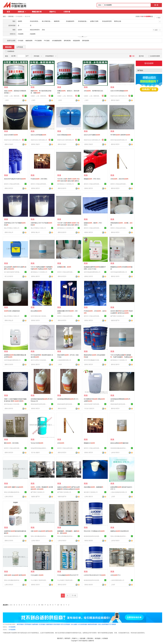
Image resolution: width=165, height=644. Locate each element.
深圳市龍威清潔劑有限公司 (92, 272)
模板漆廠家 (57, 624)
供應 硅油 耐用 (42, 531)
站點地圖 (82, 638)
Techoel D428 (37, 443)
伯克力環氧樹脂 (64, 135)
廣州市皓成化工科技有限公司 (13, 404)
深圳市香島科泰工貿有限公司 (39, 316)
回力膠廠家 (113, 624)
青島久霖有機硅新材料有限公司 (13, 492)
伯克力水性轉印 (11, 135)
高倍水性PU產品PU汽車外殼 (15, 179)
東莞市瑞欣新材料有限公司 (119, 140)
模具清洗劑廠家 (65, 624)
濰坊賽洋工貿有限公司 (91, 492)
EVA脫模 (21, 40)
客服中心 (75, 638)
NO (42, 605)
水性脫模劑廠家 (83, 624)
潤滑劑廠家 (28, 624)
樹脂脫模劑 (76, 40)
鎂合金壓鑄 (36, 311)
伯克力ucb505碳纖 (38, 135)
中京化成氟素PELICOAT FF (68, 575)
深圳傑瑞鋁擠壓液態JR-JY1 (68, 399)
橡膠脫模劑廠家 (93, 624)
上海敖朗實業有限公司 (64, 360)
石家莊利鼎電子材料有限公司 (92, 404)
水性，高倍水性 (119, 179)
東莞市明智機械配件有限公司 (92, 360)
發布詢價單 (149, 63)
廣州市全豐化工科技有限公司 (39, 360)
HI (29, 605)
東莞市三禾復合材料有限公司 (13, 184)
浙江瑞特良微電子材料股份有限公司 (13, 272)
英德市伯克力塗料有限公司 (119, 96)
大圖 (132, 56)
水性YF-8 (115, 575)
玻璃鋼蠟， (64, 267)
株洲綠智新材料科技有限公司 (92, 536)
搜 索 (156, 5)
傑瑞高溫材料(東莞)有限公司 (39, 404)
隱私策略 (90, 638)
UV (58, 605)
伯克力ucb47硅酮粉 (92, 135)
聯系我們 (67, 638)
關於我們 (60, 638)
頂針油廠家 (74, 624)
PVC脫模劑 (38, 40)
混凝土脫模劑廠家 (103, 624)
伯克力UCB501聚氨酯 (119, 91)
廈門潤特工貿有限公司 (117, 316)
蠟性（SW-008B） (12, 443)
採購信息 (22, 12)
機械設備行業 (37, 12)
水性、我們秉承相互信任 (93, 91)
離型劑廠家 (20, 624)
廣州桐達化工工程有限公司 (66, 184)
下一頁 (74, 595)
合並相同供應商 (154, 56)
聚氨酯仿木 (89, 443)
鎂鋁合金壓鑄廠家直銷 (119, 443)
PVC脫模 (47, 40)
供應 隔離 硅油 (14, 487)
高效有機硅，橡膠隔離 (93, 487)
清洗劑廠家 (42, 624)
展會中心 (53, 12)
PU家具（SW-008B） (39, 179)
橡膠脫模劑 (29, 40)
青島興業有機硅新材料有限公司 (119, 448)
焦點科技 (85, 641)
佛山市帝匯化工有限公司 (12, 228)
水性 (61, 443)
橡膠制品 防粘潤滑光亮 (120, 531)
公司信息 (20, 47)
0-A (11, 605)
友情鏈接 (105, 638)
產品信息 (8, 47)
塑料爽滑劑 (67, 40)
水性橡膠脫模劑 (57, 40)
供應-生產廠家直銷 (12, 311)
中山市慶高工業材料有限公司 (39, 580)
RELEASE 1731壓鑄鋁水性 (94, 531)
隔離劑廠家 (49, 624)
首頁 (8, 12)
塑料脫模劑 (86, 40)
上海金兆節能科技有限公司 (119, 492)
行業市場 (67, 12)
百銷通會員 (11, 51)
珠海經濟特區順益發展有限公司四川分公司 (39, 448)
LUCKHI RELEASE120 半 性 (95, 575)
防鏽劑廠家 (35, 624)
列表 (141, 56)
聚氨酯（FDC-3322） (93, 179)
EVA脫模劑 (12, 627)
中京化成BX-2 (37, 575)
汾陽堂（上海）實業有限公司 (13, 96)
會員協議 (98, 638)
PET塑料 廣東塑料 (120, 135)
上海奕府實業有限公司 (117, 580)
